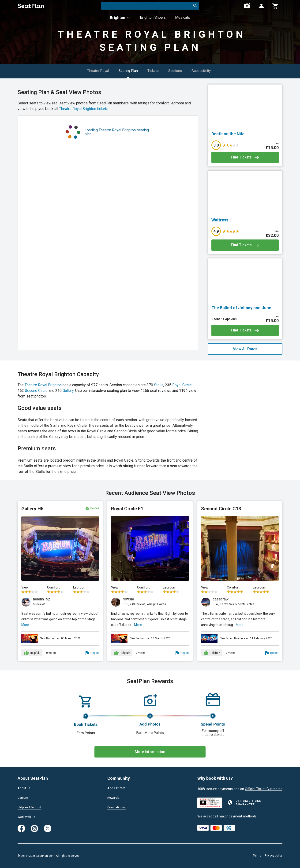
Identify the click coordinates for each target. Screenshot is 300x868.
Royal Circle (182, 385)
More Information (150, 752)
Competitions (118, 807)
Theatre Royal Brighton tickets (84, 109)
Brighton (120, 18)
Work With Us (28, 817)
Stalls (159, 385)
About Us (25, 787)
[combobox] (150, 6)
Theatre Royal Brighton (43, 385)
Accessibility (208, 71)
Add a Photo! (117, 787)
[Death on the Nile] (245, 134)
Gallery (68, 391)
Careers (23, 797)
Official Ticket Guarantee (264, 787)
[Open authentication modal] (261, 6)
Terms (257, 856)
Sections (179, 71)
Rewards (114, 797)
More (25, 625)
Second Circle (36, 391)
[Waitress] (245, 220)
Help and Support (31, 807)
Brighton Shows (153, 17)
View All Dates (245, 349)
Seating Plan (126, 71)
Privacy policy (274, 856)
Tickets (154, 71)
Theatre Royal (92, 71)
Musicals (183, 17)
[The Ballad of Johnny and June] (245, 308)
